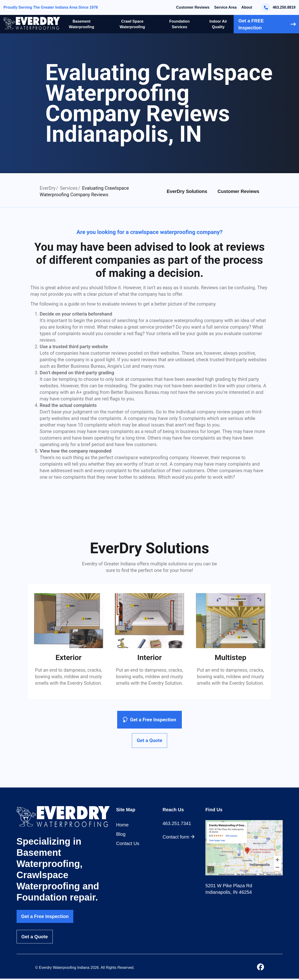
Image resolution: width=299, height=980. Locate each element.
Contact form (179, 839)
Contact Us (128, 845)
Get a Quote (35, 938)
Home (122, 826)
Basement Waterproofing (82, 24)
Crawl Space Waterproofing (132, 24)
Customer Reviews (193, 7)
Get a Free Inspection (45, 918)
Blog (121, 836)
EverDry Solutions (187, 191)
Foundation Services (179, 24)
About (247, 7)
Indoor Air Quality (218, 24)
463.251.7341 (177, 825)
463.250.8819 (278, 7)
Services (69, 188)
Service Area (225, 7)
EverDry (48, 188)
